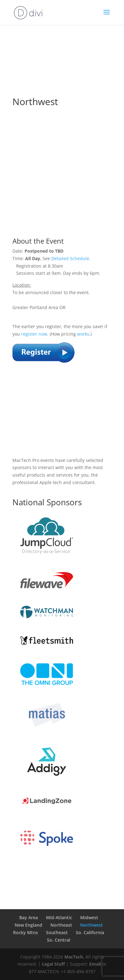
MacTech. (74, 957)
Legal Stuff (53, 964)
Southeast (57, 932)
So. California (90, 932)
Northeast (61, 925)
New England (28, 925)
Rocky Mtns (25, 932)
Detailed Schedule (70, 258)
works (83, 334)
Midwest (89, 917)
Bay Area (29, 917)
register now (34, 334)
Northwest (92, 925)
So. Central (59, 940)
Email (95, 964)
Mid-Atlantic (59, 917)
